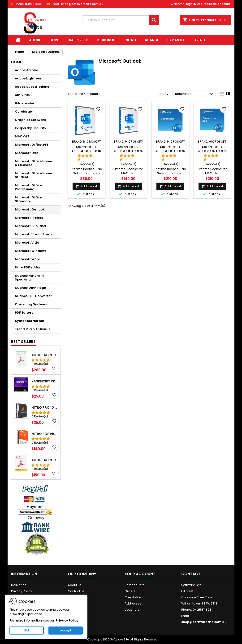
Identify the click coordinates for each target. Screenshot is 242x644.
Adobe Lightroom (29, 78)
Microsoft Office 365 (32, 145)
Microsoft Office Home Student (33, 175)
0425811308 (34, 4)
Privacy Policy (22, 591)
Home (17, 62)
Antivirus (22, 95)
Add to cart (86, 186)
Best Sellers (23, 342)
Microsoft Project (29, 218)
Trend (200, 40)
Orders (130, 591)
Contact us (76, 591)
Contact (191, 574)
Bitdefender (25, 103)
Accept (66, 630)
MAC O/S (22, 136)
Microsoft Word (28, 259)
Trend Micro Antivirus (32, 329)
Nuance (152, 40)
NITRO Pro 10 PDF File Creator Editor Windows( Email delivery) (45, 407)
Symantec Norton (30, 321)
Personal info (135, 585)
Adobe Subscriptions (32, 87)
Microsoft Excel (27, 153)
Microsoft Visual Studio (34, 234)
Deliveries (19, 585)
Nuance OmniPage (30, 288)
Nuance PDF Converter (33, 296)
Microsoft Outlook (30, 209)
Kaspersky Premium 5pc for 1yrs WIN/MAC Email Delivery (45, 381)
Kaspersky (78, 40)
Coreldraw (24, 112)
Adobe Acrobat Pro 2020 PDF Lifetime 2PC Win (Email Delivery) (45, 355)
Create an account (216, 4)
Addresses (133, 603)
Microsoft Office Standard (28, 199)
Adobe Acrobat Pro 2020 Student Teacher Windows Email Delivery (45, 460)
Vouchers (132, 610)
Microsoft (107, 40)
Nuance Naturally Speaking (30, 278)
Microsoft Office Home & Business (33, 163)
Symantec (176, 40)
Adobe (35, 40)
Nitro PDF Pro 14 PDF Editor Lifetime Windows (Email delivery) (45, 434)
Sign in (191, 4)
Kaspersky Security (31, 128)
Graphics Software (30, 120)
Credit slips (133, 597)
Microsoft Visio (27, 243)
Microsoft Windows (31, 251)
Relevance (195, 94)
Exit (27, 630)
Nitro (131, 40)
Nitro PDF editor (28, 267)
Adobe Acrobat (27, 70)
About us (75, 585)
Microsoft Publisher (31, 226)
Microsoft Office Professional (28, 187)
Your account (140, 574)
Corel (55, 40)
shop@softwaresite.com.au (82, 4)
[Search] (121, 20)
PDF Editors (24, 313)
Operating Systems (31, 304)
